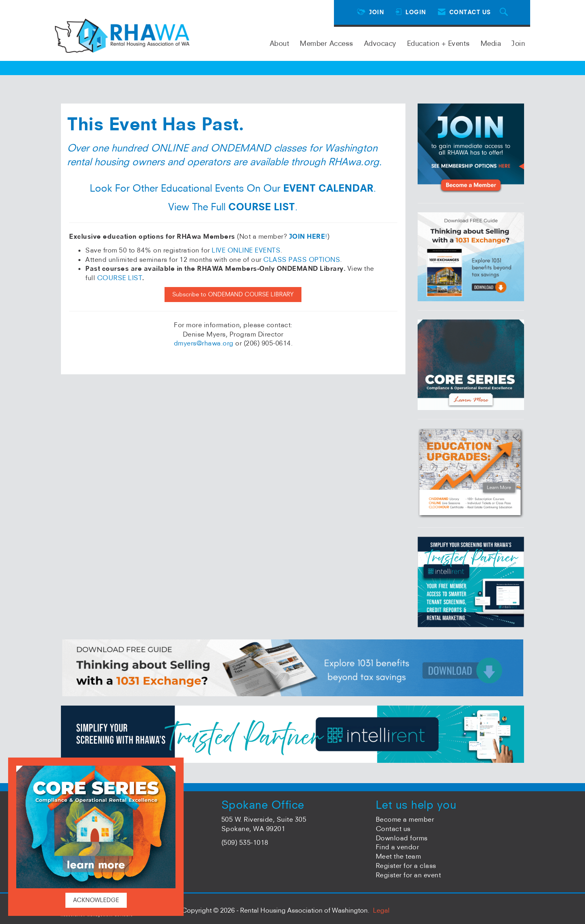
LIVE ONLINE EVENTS (246, 250)
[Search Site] (505, 12)
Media (491, 43)
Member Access (327, 43)
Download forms (402, 838)
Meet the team (399, 856)
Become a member (405, 819)
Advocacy (380, 43)
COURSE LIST (120, 278)
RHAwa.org (354, 162)
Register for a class (406, 866)
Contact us (393, 829)
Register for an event (408, 875)
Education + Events (439, 43)
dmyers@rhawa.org (204, 343)
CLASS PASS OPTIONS (302, 259)
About (280, 43)
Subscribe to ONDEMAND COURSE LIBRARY (233, 294)
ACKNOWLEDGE (96, 900)
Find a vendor (398, 847)
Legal (381, 910)
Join (518, 43)
